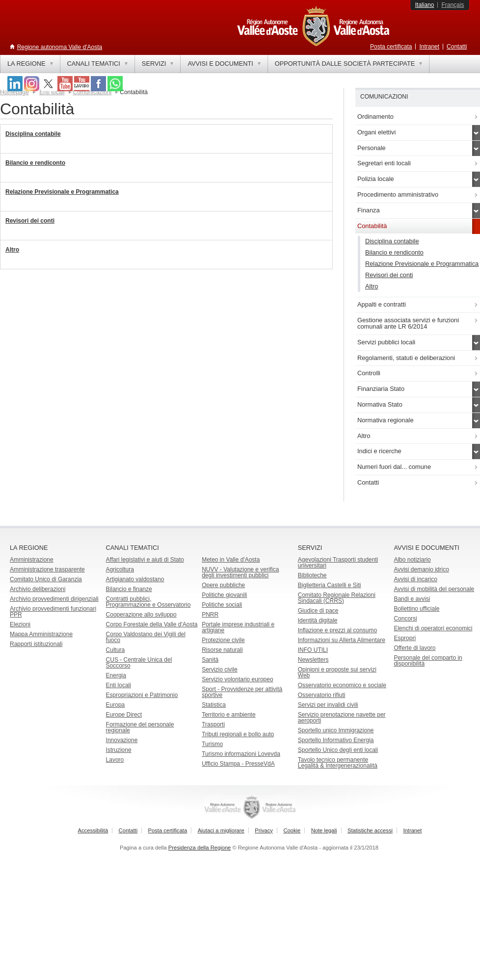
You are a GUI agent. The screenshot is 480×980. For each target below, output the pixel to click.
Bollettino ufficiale (416, 609)
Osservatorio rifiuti (322, 695)
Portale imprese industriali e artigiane (238, 627)
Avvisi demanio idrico (421, 569)
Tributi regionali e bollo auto (238, 734)
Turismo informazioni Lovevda (241, 754)
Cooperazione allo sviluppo (141, 615)
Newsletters (313, 660)
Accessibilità (93, 830)
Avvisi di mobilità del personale (434, 589)
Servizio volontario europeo (237, 679)
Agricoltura (120, 569)
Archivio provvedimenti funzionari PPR (53, 612)
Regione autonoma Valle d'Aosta (60, 47)
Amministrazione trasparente (47, 569)
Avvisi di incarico (415, 579)
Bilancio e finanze (129, 589)
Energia (116, 675)
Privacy (264, 830)
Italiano (425, 5)
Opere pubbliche (223, 585)
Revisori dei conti (30, 221)
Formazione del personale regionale (140, 727)
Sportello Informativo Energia (336, 740)
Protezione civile (223, 640)
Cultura (116, 650)
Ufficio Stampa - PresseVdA (238, 764)
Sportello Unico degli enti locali (338, 750)
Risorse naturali (222, 650)
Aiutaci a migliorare (221, 830)
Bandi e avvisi (412, 599)
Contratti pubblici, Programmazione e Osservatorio (148, 602)
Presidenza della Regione (200, 848)
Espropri (405, 638)
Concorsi (405, 619)
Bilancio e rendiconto (35, 163)
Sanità (210, 660)
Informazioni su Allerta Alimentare (342, 640)
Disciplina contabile (33, 134)
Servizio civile (220, 670)
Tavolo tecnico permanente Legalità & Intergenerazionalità (338, 763)
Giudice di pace (318, 611)
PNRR (210, 615)
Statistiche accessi (370, 830)
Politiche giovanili (224, 595)
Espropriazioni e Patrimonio (142, 695)
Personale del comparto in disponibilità (428, 661)
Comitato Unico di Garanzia (46, 579)
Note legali (324, 830)
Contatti (457, 47)
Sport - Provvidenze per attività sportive (242, 692)
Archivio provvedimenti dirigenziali (54, 599)
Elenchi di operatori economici (433, 628)
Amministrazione (32, 560)
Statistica (214, 705)
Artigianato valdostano (135, 579)
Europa (116, 705)
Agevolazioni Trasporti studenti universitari (338, 563)
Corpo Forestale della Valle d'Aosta (152, 624)
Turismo (212, 744)
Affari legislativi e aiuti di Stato (145, 560)
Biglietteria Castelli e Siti (330, 585)
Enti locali (119, 685)
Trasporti (213, 724)
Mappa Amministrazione (41, 634)
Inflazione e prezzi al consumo (337, 630)
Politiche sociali (222, 605)
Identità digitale (318, 620)
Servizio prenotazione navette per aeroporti (342, 718)
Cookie (292, 830)
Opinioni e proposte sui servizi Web (337, 672)
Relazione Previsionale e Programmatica (62, 192)
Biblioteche (312, 575)
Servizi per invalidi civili (328, 705)
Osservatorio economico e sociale (342, 685)
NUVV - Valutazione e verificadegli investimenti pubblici (240, 572)
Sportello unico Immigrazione (336, 730)
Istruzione (119, 750)
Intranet (429, 47)
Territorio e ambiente (228, 715)
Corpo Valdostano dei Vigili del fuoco (146, 637)
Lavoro (115, 760)
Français (453, 5)
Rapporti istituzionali (36, 644)
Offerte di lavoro (414, 648)
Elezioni (20, 624)
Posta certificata (391, 47)
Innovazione (122, 740)
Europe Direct (124, 715)
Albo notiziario (412, 560)
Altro (12, 250)
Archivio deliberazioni (38, 589)
